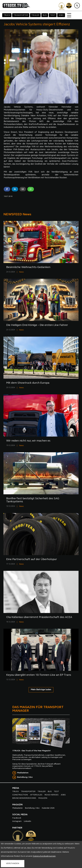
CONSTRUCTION (20, 795)
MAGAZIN (43, 798)
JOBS (61, 15)
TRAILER (35, 15)
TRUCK (7, 15)
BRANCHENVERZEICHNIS (24, 798)
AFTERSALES (36, 795)
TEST (53, 15)
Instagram (17, 821)
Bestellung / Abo (25, 777)
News (22, 272)
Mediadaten (23, 773)
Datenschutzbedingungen (44, 856)
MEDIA (16, 788)
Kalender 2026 (48, 808)
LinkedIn (27, 821)
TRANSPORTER (21, 15)
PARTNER (17, 828)
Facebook (17, 818)
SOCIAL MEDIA (20, 815)
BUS (45, 15)
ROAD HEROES (52, 795)
